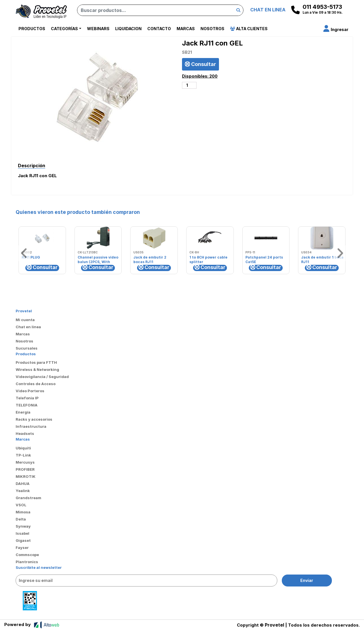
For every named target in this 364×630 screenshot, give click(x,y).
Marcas (186, 29)
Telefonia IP (27, 398)
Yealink (23, 491)
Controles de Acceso (36, 384)
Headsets (25, 433)
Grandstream (28, 498)
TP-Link (23, 455)
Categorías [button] (64, 29)
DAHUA (23, 484)
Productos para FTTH (36, 362)
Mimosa (23, 512)
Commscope (27, 555)
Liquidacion (128, 29)
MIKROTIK (26, 476)
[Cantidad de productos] (189, 85)
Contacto (159, 29)
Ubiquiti (23, 448)
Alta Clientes (249, 29)
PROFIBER (25, 469)
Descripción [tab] (32, 166)
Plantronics (27, 562)
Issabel (22, 533)
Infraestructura (31, 426)
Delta (21, 519)
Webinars (98, 29)
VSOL (21, 505)
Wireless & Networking (37, 369)
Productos (32, 29)
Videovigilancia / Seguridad (42, 377)
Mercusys (25, 462)
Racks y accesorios (34, 419)
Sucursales (27, 348)
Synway (23, 526)
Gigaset (23, 540)
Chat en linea (28, 327)
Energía (23, 412)
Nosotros (212, 29)
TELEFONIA (27, 405)
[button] (336, 29)
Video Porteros (30, 391)
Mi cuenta (25, 320)
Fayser (22, 548)
